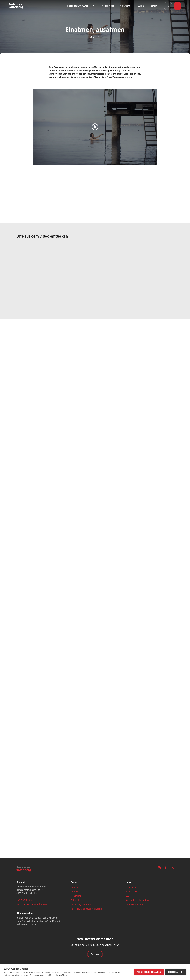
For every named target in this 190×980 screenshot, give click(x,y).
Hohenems (76, 896)
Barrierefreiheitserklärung (138, 900)
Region (154, 6)
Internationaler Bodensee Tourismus (88, 909)
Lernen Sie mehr (63, 975)
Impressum (131, 887)
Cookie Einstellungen (135, 904)
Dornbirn (75, 892)
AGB (127, 896)
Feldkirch (75, 900)
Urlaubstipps (108, 6)
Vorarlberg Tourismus (81, 904)
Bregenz (75, 887)
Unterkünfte (126, 6)
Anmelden (95, 954)
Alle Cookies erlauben (149, 972)
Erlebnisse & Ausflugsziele (79, 6)
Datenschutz (131, 892)
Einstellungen (175, 972)
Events (141, 6)
